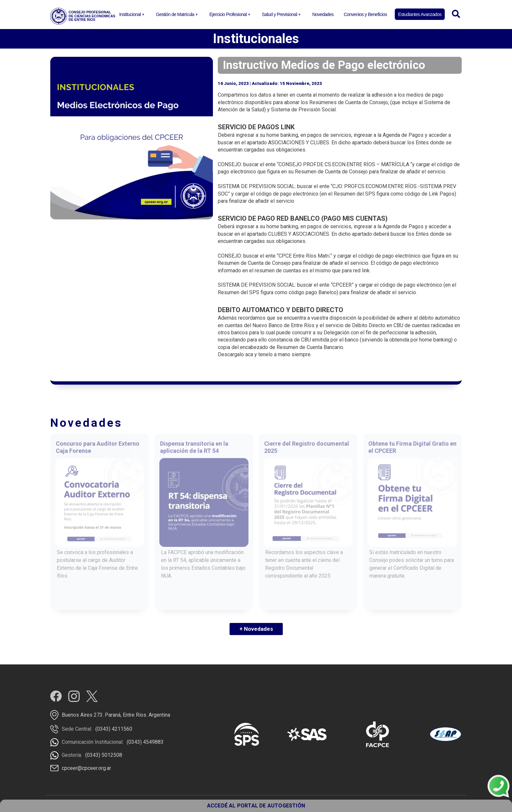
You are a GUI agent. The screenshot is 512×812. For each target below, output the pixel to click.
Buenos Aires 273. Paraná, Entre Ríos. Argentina (116, 715)
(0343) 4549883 (145, 742)
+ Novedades (256, 629)
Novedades (323, 14)
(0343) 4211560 (114, 729)
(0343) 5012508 (104, 755)
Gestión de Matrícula (176, 16)
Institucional (131, 16)
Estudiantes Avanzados (420, 14)
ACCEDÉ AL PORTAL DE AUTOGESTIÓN (256, 806)
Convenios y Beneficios (365, 14)
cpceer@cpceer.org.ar (86, 768)
